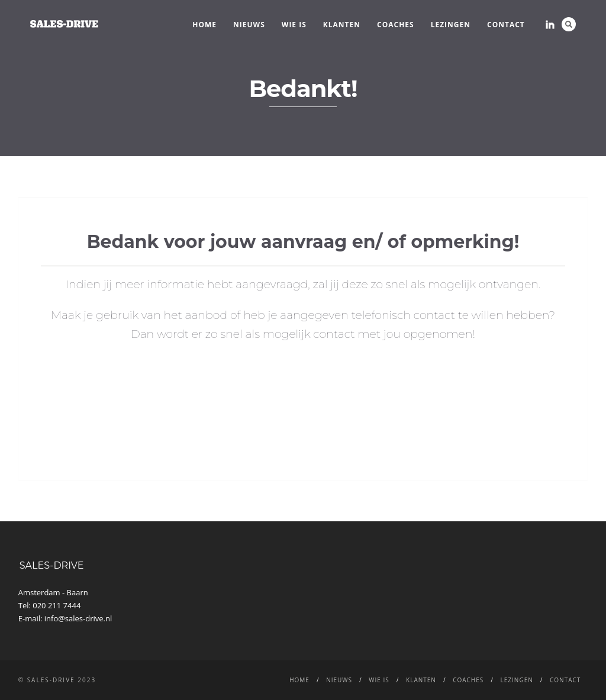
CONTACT (506, 25)
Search (569, 24)
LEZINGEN (451, 25)
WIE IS (294, 25)
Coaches (396, 25)
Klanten (342, 25)
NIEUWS (249, 25)
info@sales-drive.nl (78, 618)
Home (204, 25)
